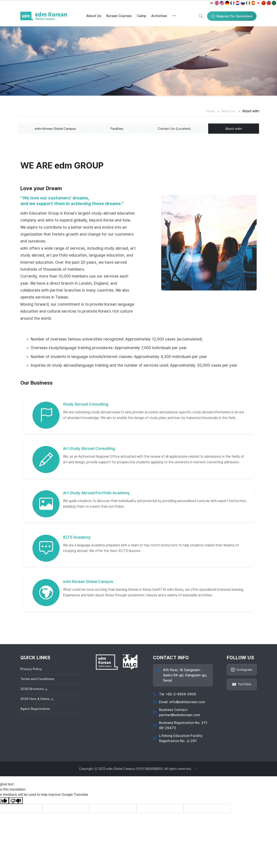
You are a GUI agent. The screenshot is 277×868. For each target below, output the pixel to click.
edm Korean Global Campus (55, 129)
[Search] (201, 16)
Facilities (116, 129)
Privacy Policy (32, 670)
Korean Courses (119, 16)
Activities (159, 16)
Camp (141, 16)
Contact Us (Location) (174, 129)
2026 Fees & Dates (38, 701)
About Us (94, 16)
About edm (234, 129)
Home (209, 111)
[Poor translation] (16, 801)
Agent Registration (36, 712)
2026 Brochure (35, 691)
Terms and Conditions (38, 680)
